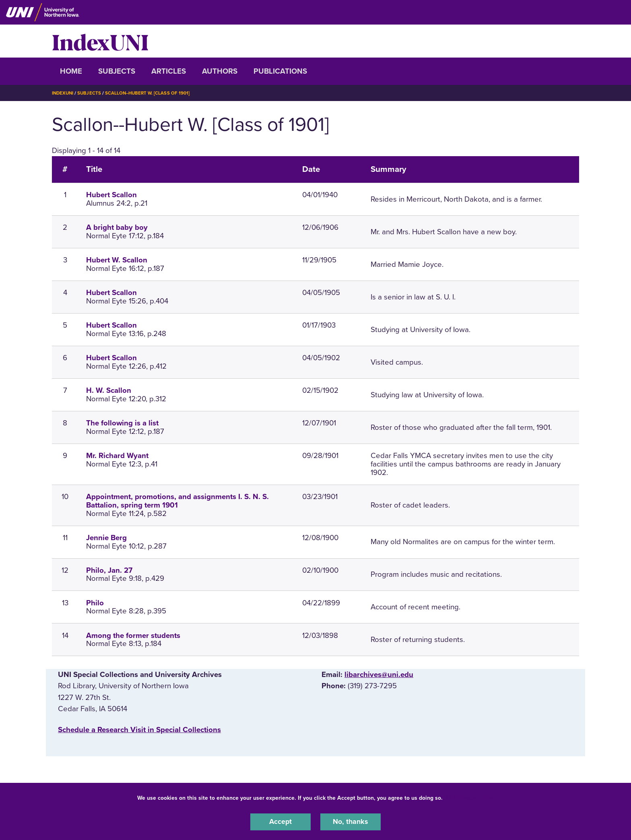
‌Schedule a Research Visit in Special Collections (139, 729)
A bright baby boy (117, 227)
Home (71, 71)
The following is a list (122, 423)
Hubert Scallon (111, 195)
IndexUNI (100, 41)
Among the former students (133, 635)
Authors (220, 71)
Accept (280, 821)
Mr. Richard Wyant (117, 456)
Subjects (117, 71)
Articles (169, 71)
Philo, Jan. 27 (109, 570)
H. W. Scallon (109, 390)
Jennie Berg (106, 537)
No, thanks (351, 821)
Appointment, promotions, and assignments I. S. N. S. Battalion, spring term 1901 (177, 500)
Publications (280, 71)
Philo (95, 603)
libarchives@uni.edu (379, 675)
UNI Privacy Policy (470, 797)
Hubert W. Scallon (117, 260)
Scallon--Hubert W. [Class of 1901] (151, 93)
